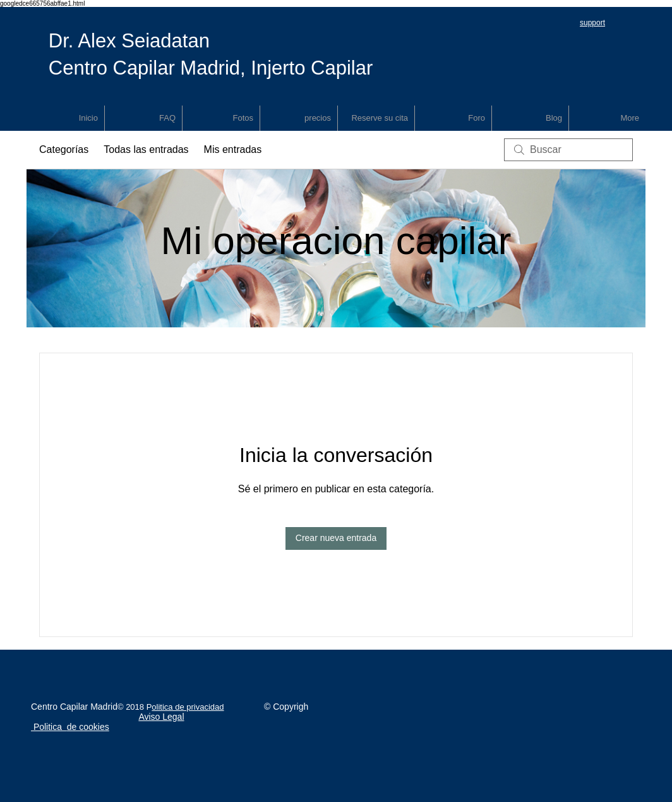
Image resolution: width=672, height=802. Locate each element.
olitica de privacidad (188, 707)
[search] (568, 150)
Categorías (64, 149)
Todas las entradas (146, 149)
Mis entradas (233, 149)
